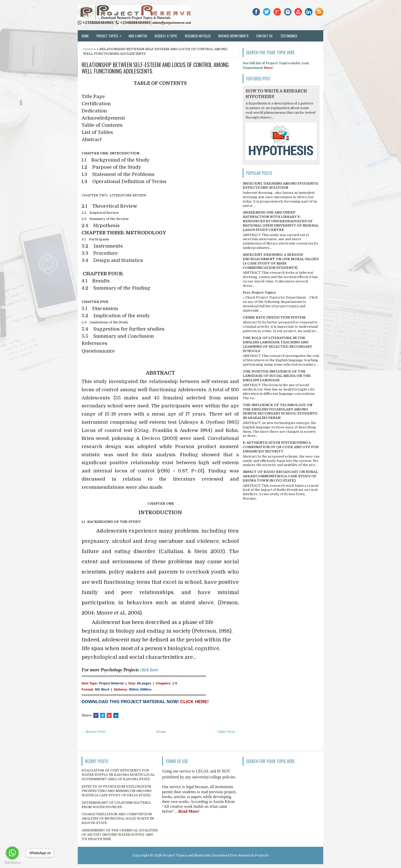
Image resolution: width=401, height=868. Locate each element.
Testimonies (289, 36)
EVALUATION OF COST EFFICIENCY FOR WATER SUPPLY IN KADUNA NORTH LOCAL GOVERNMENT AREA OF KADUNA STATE (118, 775)
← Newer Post (93, 732)
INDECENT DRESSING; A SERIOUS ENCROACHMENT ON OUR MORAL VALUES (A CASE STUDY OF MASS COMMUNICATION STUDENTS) (281, 261)
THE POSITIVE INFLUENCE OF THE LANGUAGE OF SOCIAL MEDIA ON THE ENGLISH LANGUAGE (277, 376)
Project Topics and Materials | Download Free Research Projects (216, 855)
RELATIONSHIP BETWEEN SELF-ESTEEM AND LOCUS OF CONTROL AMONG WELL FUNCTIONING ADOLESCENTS (155, 68)
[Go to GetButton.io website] (12, 863)
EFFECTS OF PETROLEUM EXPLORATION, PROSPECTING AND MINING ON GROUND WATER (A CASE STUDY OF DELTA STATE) (117, 791)
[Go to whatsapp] (12, 853)
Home (85, 36)
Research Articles (198, 36)
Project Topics (111, 34)
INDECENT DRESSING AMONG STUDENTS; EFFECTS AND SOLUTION (281, 186)
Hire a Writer (138, 36)
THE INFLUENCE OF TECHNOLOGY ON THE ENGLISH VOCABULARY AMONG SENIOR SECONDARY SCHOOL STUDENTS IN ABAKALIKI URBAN (280, 411)
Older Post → (228, 732)
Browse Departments (233, 36)
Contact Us (264, 36)
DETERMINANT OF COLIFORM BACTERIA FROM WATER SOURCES (116, 805)
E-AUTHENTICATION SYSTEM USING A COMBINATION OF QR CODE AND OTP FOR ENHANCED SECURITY (281, 447)
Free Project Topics (259, 293)
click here (149, 670)
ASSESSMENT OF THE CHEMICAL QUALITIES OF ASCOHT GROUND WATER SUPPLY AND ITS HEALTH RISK (120, 835)
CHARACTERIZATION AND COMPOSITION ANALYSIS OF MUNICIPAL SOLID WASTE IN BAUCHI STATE (118, 818)
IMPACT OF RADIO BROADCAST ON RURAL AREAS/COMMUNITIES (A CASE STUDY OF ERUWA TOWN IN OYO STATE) (280, 476)
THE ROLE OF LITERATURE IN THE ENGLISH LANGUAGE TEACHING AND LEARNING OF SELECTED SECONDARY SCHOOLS (277, 344)
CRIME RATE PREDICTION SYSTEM (274, 317)
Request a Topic (166, 36)
